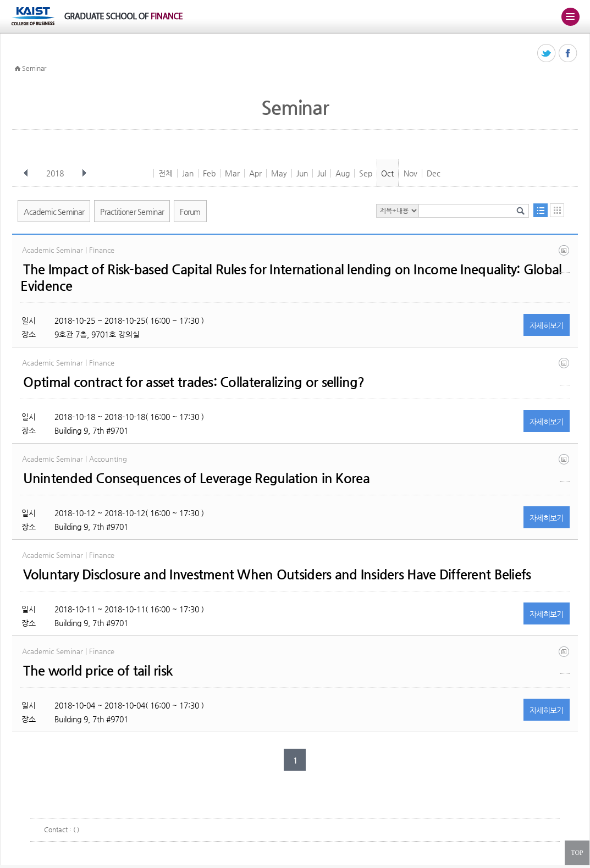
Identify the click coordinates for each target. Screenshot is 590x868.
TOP (577, 853)
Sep (366, 173)
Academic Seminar (54, 212)
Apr (255, 173)
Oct (387, 173)
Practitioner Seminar (132, 212)
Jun (302, 173)
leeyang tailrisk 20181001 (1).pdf (565, 660)
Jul (322, 173)
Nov (410, 173)
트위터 (547, 54)
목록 (541, 210)
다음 (84, 173)
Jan (188, 173)
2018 (56, 173)
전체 (166, 173)
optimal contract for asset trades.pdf (565, 371)
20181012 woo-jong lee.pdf (565, 468)
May (279, 173)
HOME (18, 69)
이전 (26, 173)
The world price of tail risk (98, 671)
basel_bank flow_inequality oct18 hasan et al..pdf (565, 259)
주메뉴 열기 (570, 16)
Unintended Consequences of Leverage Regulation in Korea (196, 478)
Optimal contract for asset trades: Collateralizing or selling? (194, 382)
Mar (232, 173)
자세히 (547, 325)
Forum (190, 212)
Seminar (34, 68)
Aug (343, 173)
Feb (209, 173)
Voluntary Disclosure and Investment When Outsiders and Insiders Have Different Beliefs (277, 574)
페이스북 (568, 54)
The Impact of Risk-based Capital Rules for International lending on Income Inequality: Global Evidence (291, 278)
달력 (557, 210)
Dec (434, 173)
